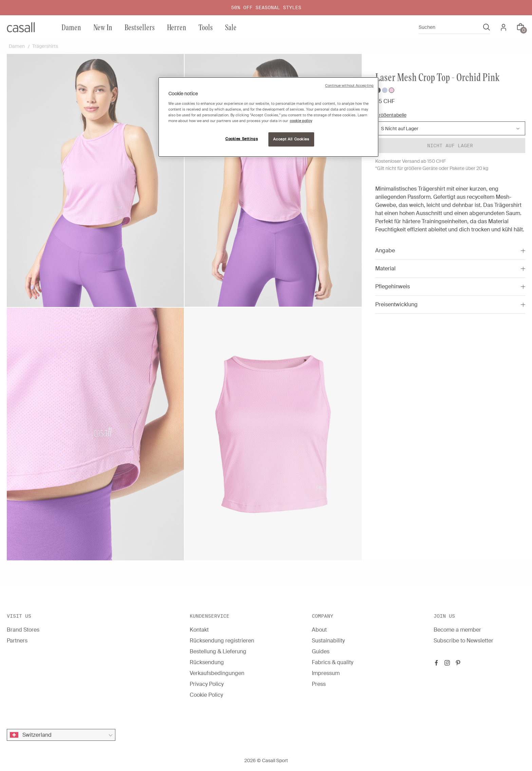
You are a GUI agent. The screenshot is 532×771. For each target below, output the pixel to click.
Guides (321, 651)
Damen (71, 27)
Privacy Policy (207, 684)
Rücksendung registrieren (222, 641)
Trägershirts (45, 46)
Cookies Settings (242, 139)
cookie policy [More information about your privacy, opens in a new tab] (301, 121)
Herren (177, 27)
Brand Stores (23, 630)
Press (319, 684)
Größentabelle (391, 115)
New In (103, 27)
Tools (206, 27)
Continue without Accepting (349, 86)
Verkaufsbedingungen (217, 673)
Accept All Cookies (291, 139)
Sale (231, 27)
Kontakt (199, 630)
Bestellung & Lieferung (218, 651)
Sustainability (328, 641)
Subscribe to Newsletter (463, 641)
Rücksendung (207, 662)
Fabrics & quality (332, 662)
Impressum (326, 673)
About (319, 630)
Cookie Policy (206, 695)
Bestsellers (140, 27)
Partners (17, 641)
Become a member (457, 630)
